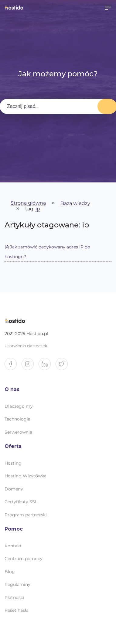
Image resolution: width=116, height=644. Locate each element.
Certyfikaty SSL (21, 502)
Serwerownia (18, 432)
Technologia (17, 419)
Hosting (13, 463)
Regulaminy (17, 584)
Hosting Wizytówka (26, 476)
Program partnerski (26, 515)
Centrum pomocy (24, 559)
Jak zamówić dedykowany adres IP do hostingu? (47, 252)
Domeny (14, 489)
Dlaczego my (19, 406)
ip (38, 209)
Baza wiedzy (75, 204)
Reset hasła (17, 610)
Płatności (14, 597)
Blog (10, 572)
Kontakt (13, 546)
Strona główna (28, 203)
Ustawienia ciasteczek (26, 346)
